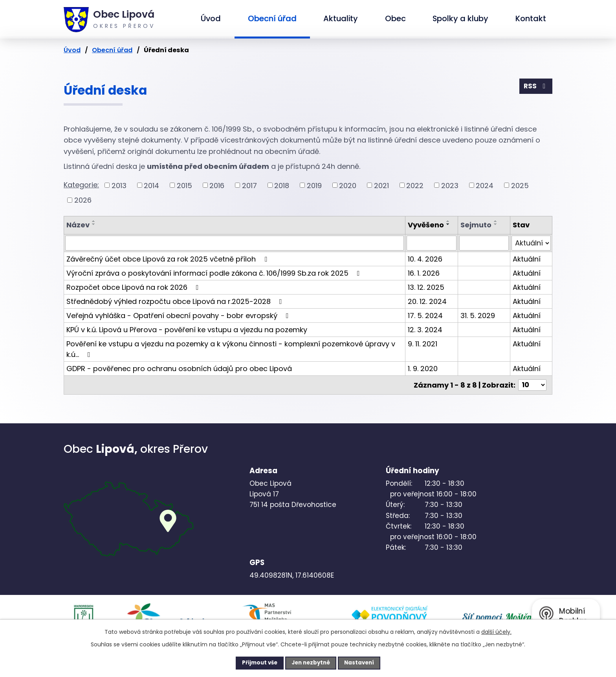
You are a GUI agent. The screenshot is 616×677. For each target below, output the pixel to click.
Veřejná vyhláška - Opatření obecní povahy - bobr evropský (179, 316)
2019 (314, 185)
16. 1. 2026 (424, 273)
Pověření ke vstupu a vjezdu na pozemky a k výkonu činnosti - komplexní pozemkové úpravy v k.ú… (231, 349)
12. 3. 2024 (425, 330)
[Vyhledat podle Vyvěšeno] (432, 243)
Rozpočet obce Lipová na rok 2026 (134, 287)
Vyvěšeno (426, 225)
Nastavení (365, 662)
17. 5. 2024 (425, 316)
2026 (83, 200)
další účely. (496, 631)
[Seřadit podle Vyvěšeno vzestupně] (448, 221)
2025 (520, 185)
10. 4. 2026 (425, 259)
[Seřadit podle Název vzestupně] (94, 221)
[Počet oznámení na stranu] (532, 385)
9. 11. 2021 (423, 344)
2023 (450, 185)
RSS (535, 87)
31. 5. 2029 (478, 316)
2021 (381, 185)
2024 (485, 185)
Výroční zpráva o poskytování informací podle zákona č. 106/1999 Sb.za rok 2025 (215, 273)
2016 (217, 185)
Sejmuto (476, 225)
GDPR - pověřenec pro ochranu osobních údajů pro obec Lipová (179, 369)
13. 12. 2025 (426, 287)
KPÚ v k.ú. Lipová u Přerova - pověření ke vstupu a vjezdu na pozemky (187, 330)
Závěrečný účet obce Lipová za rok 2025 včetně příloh (168, 259)
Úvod (211, 18)
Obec (395, 18)
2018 (282, 185)
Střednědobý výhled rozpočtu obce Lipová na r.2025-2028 (176, 301)
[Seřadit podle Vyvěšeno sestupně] (448, 224)
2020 (348, 185)
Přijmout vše (254, 662)
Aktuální (527, 259)
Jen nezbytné (311, 662)
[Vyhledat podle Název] (235, 243)
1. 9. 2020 (423, 369)
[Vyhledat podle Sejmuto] (484, 243)
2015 (184, 185)
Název (78, 225)
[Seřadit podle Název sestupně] (94, 224)
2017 (249, 185)
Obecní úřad (272, 18)
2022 (415, 185)
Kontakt (531, 18)
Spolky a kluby (460, 18)
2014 (151, 185)
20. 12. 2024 (427, 301)
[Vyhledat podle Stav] (531, 243)
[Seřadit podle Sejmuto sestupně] (496, 224)
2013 (119, 185)
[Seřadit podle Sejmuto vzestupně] (496, 221)
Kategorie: (81, 185)
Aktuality (341, 18)
